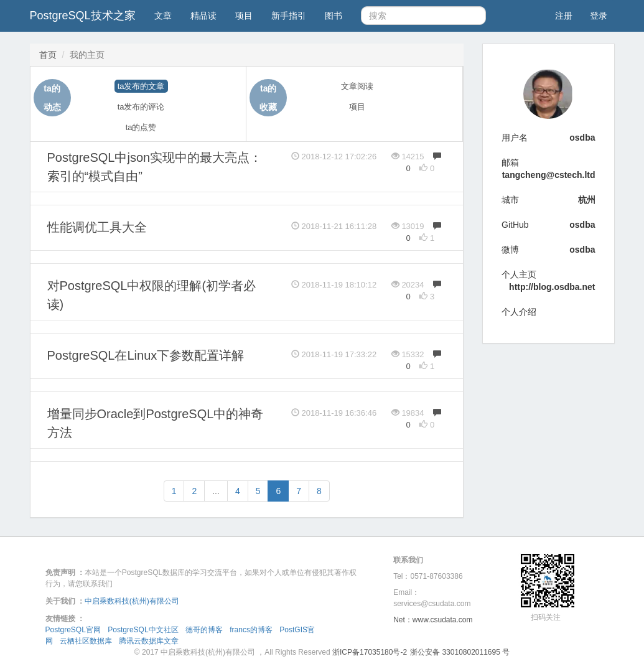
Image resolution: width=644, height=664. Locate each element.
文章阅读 (357, 86)
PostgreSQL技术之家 (83, 16)
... (216, 491)
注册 (564, 16)
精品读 (203, 16)
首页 (48, 55)
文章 (163, 16)
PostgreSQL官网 (73, 630)
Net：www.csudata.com (433, 620)
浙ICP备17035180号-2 (370, 652)
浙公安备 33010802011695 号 (460, 652)
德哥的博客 (204, 630)
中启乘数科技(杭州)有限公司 (132, 601)
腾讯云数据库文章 (149, 641)
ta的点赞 (141, 127)
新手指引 (289, 16)
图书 (334, 16)
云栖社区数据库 (86, 641)
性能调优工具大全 (97, 227)
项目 (244, 16)
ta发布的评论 (141, 107)
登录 (599, 16)
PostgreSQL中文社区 (143, 630)
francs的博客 (251, 630)
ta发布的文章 (141, 86)
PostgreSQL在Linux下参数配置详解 (146, 355)
